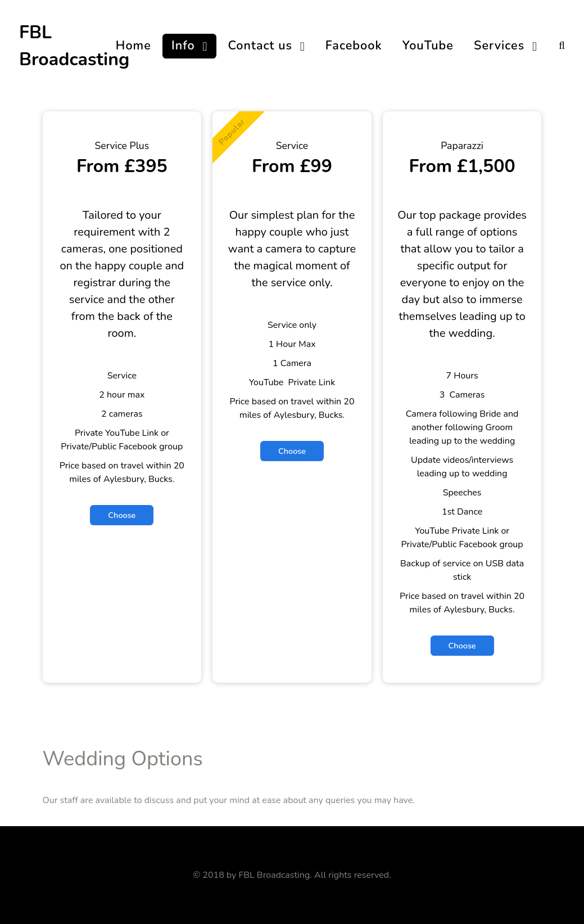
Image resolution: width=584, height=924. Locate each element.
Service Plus (122, 146)
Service (292, 146)
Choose (122, 515)
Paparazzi (462, 146)
